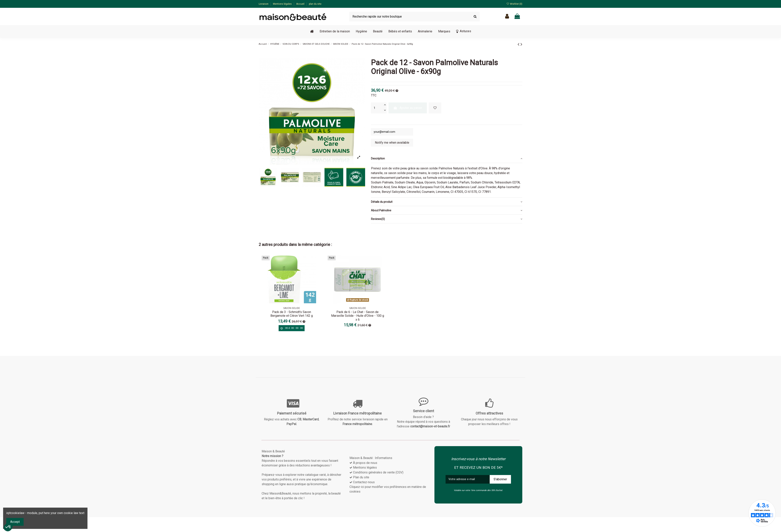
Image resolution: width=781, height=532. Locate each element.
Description (447, 159)
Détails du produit (447, 203)
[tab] (447, 160)
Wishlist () (514, 4)
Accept (15, 522)
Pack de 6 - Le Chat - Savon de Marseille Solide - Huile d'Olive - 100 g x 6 (358, 317)
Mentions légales (283, 4)
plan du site (315, 4)
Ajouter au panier (408, 108)
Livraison (264, 4)
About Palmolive (447, 211)
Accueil (301, 4)
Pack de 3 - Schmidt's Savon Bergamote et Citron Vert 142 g (292, 315)
